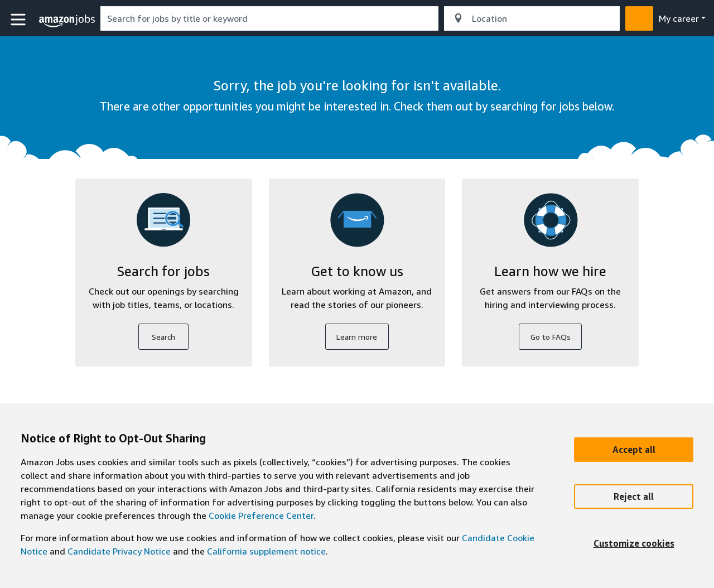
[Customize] (634, 543)
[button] (20, 20)
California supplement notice (266, 551)
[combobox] (269, 18)
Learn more (357, 337)
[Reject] (634, 497)
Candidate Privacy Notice (119, 551)
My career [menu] (679, 18)
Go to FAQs (551, 337)
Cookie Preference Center (261, 515)
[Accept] (634, 450)
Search (163, 337)
